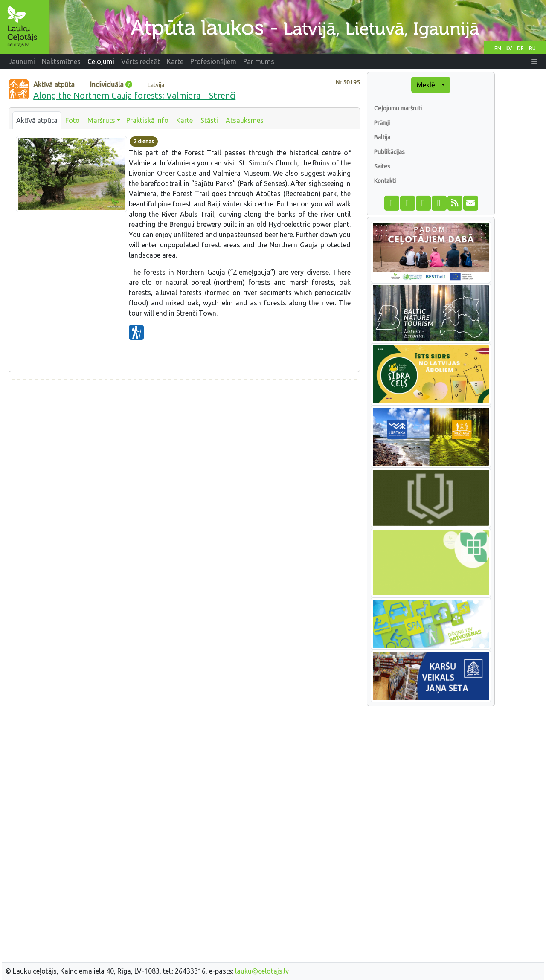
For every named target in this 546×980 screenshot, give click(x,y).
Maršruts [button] (101, 120)
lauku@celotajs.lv (262, 971)
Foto (73, 120)
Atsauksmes (245, 120)
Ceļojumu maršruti (398, 108)
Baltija (382, 137)
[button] (534, 61)
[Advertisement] (184, 446)
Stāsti (209, 120)
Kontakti (385, 181)
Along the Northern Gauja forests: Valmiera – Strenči (134, 95)
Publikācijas (389, 152)
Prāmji (382, 123)
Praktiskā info (147, 120)
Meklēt (428, 85)
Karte (184, 120)
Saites (382, 166)
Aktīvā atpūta (37, 120)
